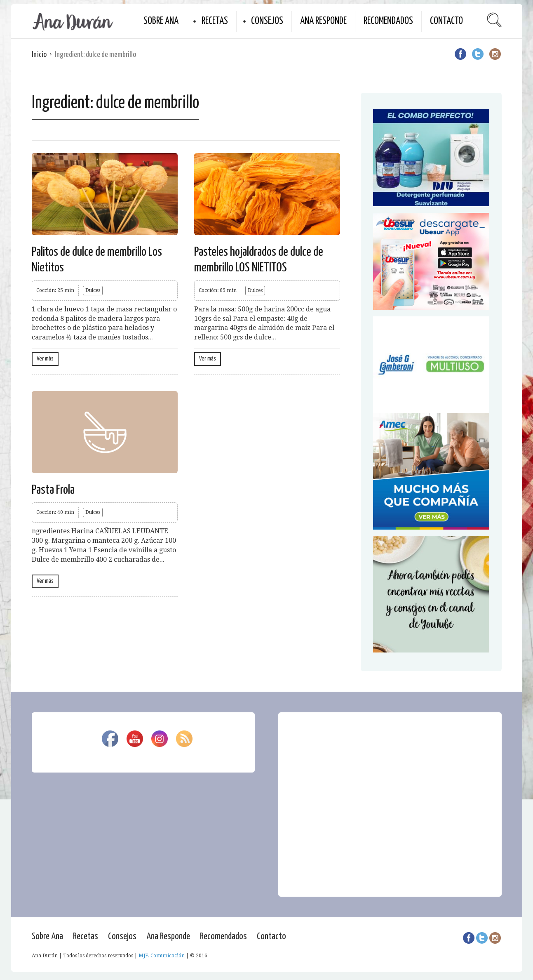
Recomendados (388, 21)
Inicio (39, 55)
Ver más (45, 359)
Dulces (93, 290)
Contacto (446, 21)
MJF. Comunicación (162, 956)
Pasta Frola (53, 490)
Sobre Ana (161, 21)
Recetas (215, 21)
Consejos (267, 21)
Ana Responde (323, 21)
